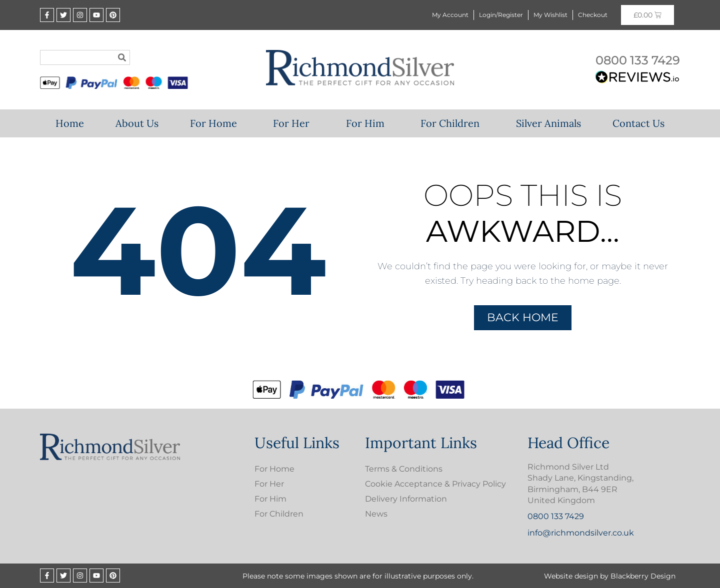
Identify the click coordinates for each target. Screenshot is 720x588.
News (376, 514)
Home (70, 123)
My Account (450, 15)
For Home (216, 123)
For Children (452, 123)
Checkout (593, 15)
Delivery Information (406, 499)
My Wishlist (550, 15)
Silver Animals (548, 123)
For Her (294, 123)
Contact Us (638, 123)
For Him (368, 123)
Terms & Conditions (404, 469)
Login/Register (501, 15)
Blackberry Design (643, 576)
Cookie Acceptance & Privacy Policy (435, 484)
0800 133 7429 (638, 60)
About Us (137, 123)
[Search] (122, 57)
